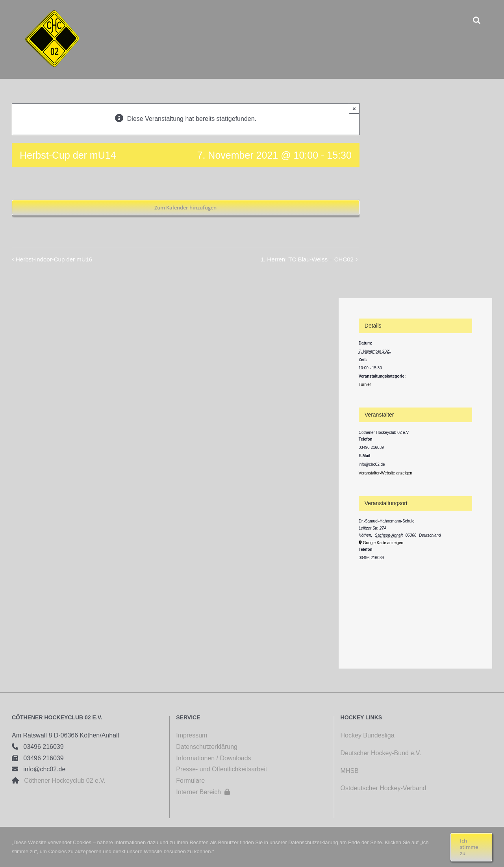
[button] (477, 20)
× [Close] (354, 108)
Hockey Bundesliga (368, 735)
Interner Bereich (203, 792)
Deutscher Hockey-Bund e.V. (381, 753)
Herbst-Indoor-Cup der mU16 (54, 259)
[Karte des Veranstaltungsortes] (415, 605)
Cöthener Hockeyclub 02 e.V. (62, 781)
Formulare (190, 781)
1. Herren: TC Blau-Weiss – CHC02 (307, 259)
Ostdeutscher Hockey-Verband (384, 788)
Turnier (365, 384)
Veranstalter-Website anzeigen (385, 473)
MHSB (350, 771)
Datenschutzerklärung (207, 747)
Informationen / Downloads (213, 758)
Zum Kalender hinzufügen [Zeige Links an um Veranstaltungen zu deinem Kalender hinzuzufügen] (185, 207)
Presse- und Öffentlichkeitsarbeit (221, 769)
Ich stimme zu (469, 847)
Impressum (192, 735)
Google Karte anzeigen (383, 543)
